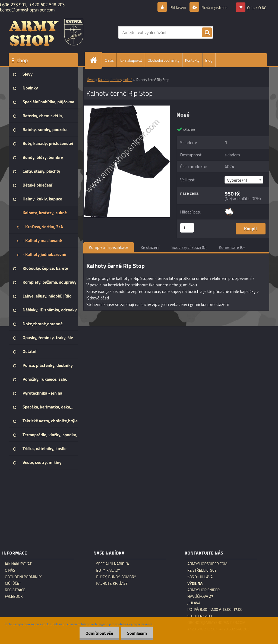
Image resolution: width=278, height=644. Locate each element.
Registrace (15, 590)
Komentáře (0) (232, 247)
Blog (209, 60)
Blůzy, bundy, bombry (116, 577)
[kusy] (187, 228)
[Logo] (46, 32)
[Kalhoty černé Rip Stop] (127, 108)
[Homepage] (96, 60)
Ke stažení (150, 247)
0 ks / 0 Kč (257, 7)
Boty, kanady (108, 570)
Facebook (14, 596)
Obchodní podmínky (164, 60)
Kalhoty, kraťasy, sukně (115, 80)
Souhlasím (136, 633)
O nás (109, 60)
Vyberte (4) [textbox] (237, 180)
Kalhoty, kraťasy (112, 583)
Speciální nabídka (113, 564)
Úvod (91, 80)
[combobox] (244, 180)
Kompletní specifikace (109, 247)
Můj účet (13, 583)
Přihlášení (174, 7)
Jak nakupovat (131, 60)
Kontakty (192, 60)
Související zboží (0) (189, 247)
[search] (207, 33)
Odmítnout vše (97, 633)
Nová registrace (213, 7)
